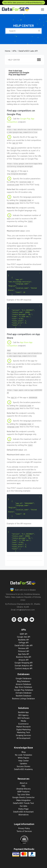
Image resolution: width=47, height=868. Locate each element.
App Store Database (23, 687)
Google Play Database (24, 690)
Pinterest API (24, 651)
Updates (23, 764)
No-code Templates (24, 755)
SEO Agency (23, 715)
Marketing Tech (23, 732)
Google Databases (24, 678)
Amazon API (23, 660)
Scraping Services (23, 735)
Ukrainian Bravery (23, 789)
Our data (23, 806)
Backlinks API (23, 640)
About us (23, 783)
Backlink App (23, 712)
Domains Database (24, 693)
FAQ (23, 786)
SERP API (23, 634)
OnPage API (24, 643)
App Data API (23, 654)
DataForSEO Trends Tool (23, 803)
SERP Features (23, 792)
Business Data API (24, 657)
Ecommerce (23, 724)
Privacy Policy (24, 828)
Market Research (23, 727)
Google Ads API (24, 637)
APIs (14, 51)
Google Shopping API (23, 663)
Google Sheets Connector (23, 797)
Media (23, 721)
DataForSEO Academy (23, 769)
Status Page (23, 809)
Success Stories (23, 766)
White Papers (23, 758)
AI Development (23, 738)
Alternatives (23, 815)
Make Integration (23, 800)
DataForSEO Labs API (28, 51)
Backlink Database (24, 696)
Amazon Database (23, 684)
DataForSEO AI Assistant (23, 812)
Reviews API (23, 648)
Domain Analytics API (24, 666)
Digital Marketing (23, 730)
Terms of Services (24, 831)
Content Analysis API (24, 668)
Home (8, 51)
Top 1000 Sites (23, 795)
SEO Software (23, 718)
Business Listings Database (23, 699)
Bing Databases (24, 681)
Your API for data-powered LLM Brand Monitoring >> (24, 3)
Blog (24, 752)
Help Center (24, 761)
